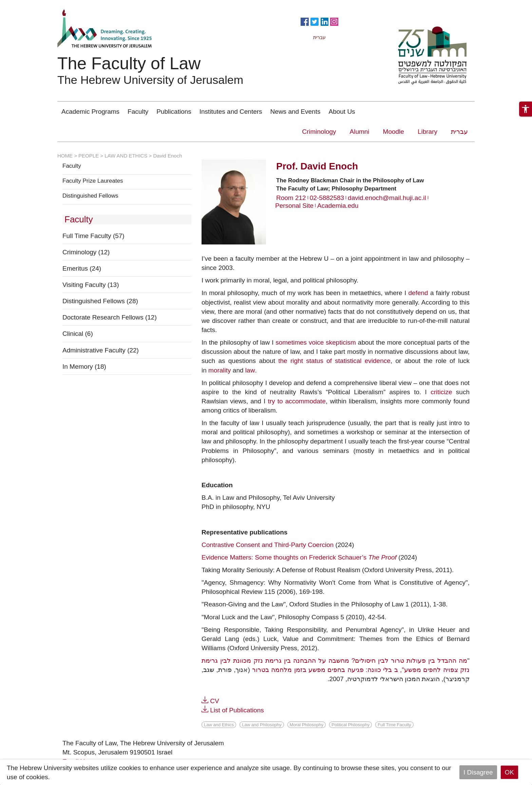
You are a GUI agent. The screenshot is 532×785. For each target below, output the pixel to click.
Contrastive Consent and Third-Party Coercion (268, 545)
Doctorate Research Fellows (110, 317)
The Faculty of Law (129, 63)
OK (509, 772)
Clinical (78, 334)
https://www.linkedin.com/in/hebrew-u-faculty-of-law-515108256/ (324, 21)
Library (427, 132)
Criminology (319, 132)
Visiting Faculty (91, 285)
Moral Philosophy (307, 725)
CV (214, 701)
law (250, 370)
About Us (342, 112)
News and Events (296, 112)
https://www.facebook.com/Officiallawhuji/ (305, 21)
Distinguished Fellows (90, 196)
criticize (441, 392)
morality (220, 370)
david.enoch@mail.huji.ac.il (387, 198)
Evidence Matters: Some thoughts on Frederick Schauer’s (299, 557)
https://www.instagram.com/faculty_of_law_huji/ (334, 21)
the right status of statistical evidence (334, 361)
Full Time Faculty (93, 236)
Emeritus (82, 268)
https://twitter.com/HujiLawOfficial (315, 21)
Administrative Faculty (101, 350)
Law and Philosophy (262, 725)
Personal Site (294, 206)
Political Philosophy (350, 725)
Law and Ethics (219, 725)
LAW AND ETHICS (126, 156)
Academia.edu (338, 206)
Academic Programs (90, 112)
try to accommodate (297, 401)
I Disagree (478, 772)
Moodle (394, 132)
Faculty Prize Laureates (93, 181)
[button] (526, 109)
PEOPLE (89, 156)
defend (418, 293)
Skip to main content (29, 5)
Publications (174, 112)
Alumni (360, 132)
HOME (65, 156)
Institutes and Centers (231, 112)
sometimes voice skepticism (316, 342)
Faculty (138, 112)
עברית (459, 132)
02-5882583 (327, 198)
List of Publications (237, 710)
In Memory (84, 367)
